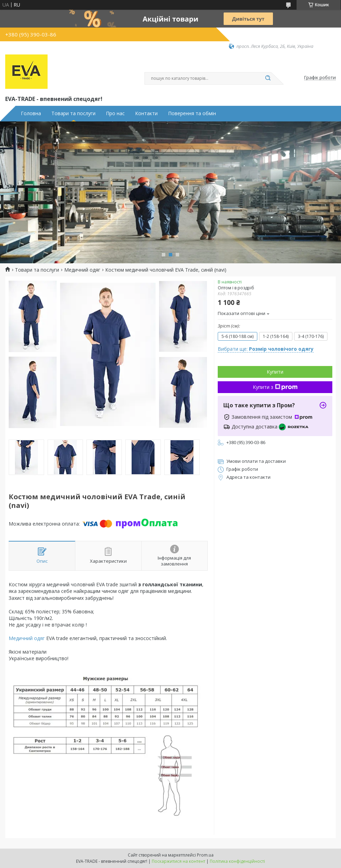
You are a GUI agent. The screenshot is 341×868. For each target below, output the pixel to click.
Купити (275, 372)
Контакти (146, 113)
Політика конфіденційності (237, 861)
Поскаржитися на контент (178, 861)
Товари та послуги (73, 113)
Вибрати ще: (266, 349)
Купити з (275, 387)
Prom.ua (205, 855)
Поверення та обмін (192, 113)
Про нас (115, 113)
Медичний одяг (82, 270)
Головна (31, 113)
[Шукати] (268, 78)
